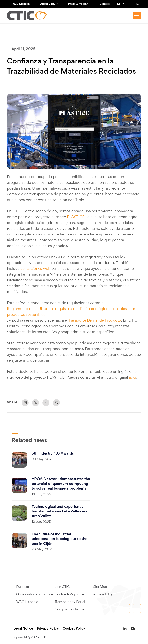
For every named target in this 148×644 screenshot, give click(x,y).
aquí (133, 377)
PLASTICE (76, 217)
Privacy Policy (48, 628)
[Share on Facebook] (35, 403)
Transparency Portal (70, 602)
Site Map (100, 587)
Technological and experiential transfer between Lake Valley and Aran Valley (60, 511)
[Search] (137, 4)
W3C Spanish (21, 4)
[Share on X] (46, 403)
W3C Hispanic (27, 602)
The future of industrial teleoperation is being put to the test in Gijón (59, 539)
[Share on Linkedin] (25, 403)
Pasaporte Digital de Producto (95, 320)
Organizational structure (34, 594)
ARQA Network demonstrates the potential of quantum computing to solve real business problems (61, 484)
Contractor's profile (69, 594)
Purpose (23, 587)
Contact (105, 4)
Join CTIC (62, 587)
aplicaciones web (35, 268)
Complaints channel (70, 609)
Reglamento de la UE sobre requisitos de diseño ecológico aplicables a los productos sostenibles (71, 311)
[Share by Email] (56, 403)
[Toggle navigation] (137, 15)
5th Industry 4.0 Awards (53, 453)
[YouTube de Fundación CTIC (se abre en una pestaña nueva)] (119, 4)
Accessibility (103, 594)
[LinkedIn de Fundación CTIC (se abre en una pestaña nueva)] (123, 4)
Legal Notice (23, 628)
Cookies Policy (74, 628)
